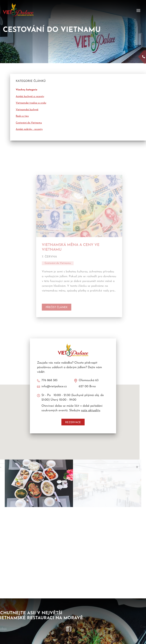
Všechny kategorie (27, 90)
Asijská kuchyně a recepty (30, 96)
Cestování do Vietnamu (29, 123)
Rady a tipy (22, 116)
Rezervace (73, 422)
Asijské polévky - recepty (29, 129)
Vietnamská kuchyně (27, 110)
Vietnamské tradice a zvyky (31, 103)
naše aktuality (91, 411)
